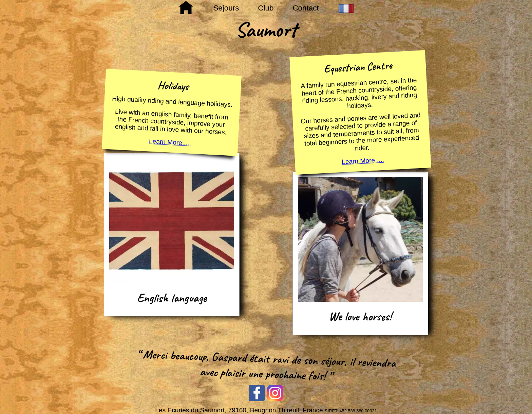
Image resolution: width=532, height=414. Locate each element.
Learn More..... (170, 142)
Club (266, 8)
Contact (306, 8)
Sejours (226, 8)
